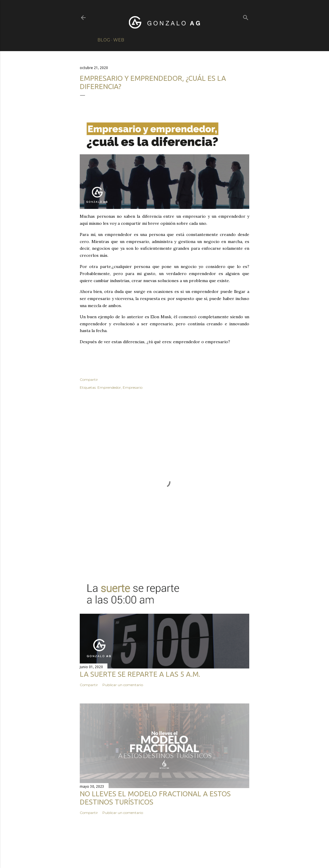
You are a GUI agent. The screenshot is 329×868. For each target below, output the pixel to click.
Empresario (133, 387)
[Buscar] (246, 16)
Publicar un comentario (123, 685)
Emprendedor (109, 387)
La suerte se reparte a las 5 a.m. (140, 674)
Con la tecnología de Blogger (165, 850)
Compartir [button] (89, 379)
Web (119, 40)
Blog (104, 40)
